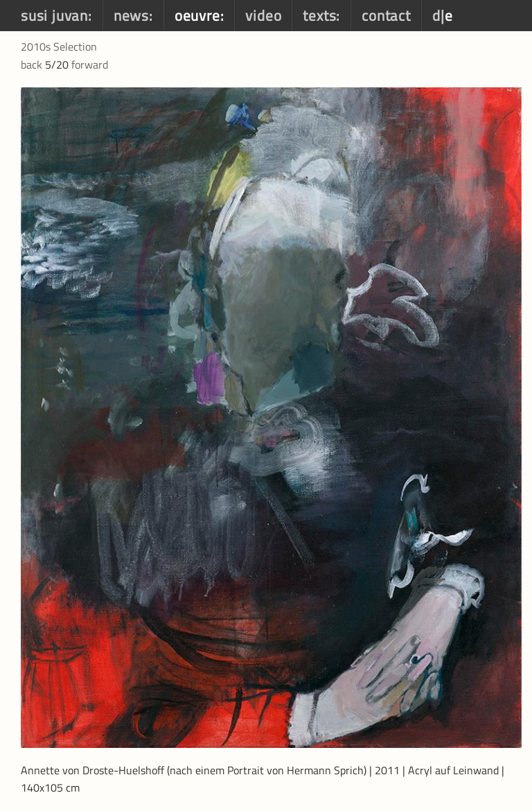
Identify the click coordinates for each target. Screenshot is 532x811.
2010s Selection (59, 46)
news (131, 15)
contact (386, 15)
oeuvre (197, 15)
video (263, 15)
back (32, 64)
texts (319, 15)
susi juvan (54, 15)
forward (90, 64)
